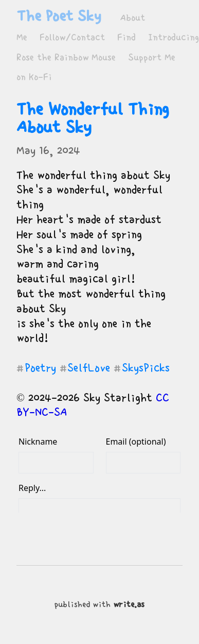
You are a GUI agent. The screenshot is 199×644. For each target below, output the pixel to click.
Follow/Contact (72, 37)
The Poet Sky (59, 16)
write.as (129, 605)
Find (126, 37)
